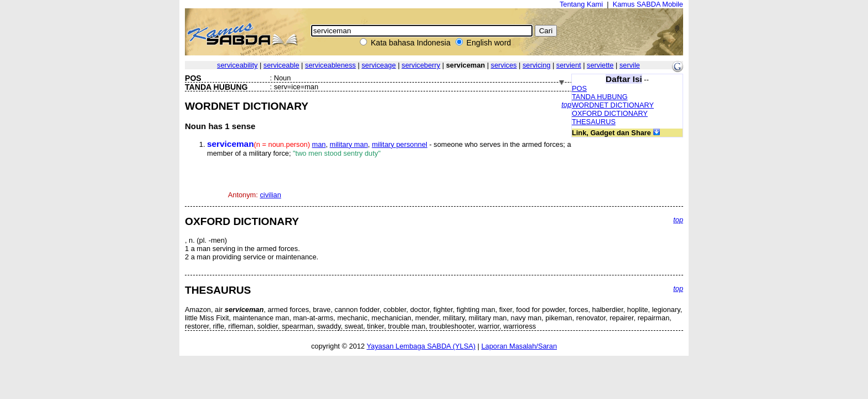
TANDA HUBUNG (600, 97)
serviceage (379, 65)
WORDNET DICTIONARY (613, 105)
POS (579, 88)
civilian (270, 195)
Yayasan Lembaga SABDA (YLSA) (421, 346)
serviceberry (421, 65)
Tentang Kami (581, 4)
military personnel (400, 144)
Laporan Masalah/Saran (519, 346)
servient (569, 65)
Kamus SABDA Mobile (648, 4)
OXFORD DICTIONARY (610, 113)
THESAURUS (594, 122)
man (319, 144)
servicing (537, 65)
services (504, 65)
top (566, 104)
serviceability (237, 65)
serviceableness (330, 65)
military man (349, 144)
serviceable (281, 65)
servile (630, 65)
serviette (600, 65)
